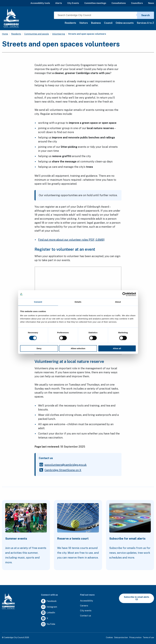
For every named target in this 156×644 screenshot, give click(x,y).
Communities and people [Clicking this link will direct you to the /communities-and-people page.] (37, 34)
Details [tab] (78, 302)
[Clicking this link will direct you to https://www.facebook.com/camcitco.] (49, 601)
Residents (70, 23)
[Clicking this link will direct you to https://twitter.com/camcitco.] (45, 618)
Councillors (137, 3)
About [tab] (118, 302)
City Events (73, 3)
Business (96, 23)
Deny (39, 348)
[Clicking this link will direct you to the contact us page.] (86, 616)
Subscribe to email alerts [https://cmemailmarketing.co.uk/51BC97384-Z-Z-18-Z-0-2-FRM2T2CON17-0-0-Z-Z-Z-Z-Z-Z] (136, 598)
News (151, 3)
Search (146, 15)
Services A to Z (145, 23)
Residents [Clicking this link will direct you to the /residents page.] (16, 34)
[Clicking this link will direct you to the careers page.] (84, 606)
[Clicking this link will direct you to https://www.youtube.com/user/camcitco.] (48, 624)
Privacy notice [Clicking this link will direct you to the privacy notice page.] (135, 637)
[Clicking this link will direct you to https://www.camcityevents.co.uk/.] (86, 611)
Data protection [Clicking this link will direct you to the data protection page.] (121, 637)
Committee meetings (95, 3)
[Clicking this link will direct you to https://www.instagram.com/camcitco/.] (49, 607)
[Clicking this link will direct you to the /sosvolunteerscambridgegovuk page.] (66, 465)
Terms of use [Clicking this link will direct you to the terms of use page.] (148, 637)
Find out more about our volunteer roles (71, 240)
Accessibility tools (40, 3)
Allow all (117, 348)
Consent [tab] (38, 302)
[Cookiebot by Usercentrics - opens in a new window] (124, 294)
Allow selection (78, 348)
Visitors (84, 23)
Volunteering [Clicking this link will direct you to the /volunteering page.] (59, 34)
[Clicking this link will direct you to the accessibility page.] (87, 601)
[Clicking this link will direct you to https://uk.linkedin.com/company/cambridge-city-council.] (48, 613)
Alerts (59, 3)
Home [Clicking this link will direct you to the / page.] (5, 34)
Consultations (119, 3)
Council (108, 23)
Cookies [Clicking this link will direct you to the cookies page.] (109, 637)
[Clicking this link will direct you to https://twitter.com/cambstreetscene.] (63, 470)
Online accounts (125, 23)
